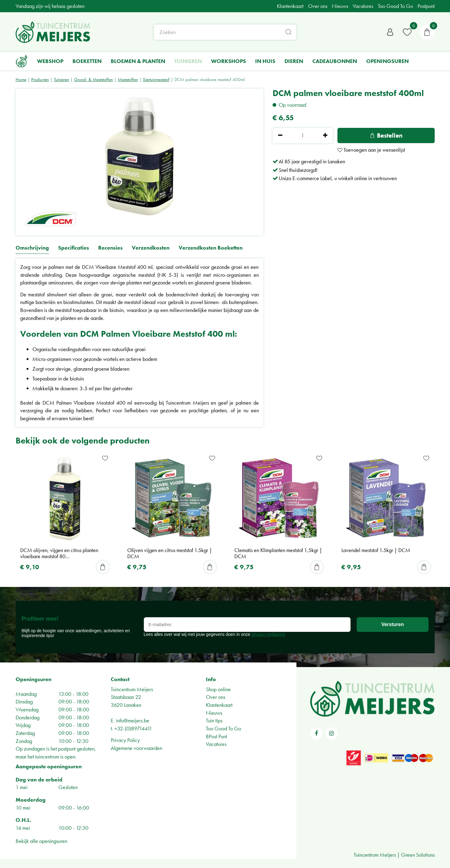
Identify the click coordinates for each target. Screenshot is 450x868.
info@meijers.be (133, 720)
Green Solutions (418, 855)
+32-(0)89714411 (133, 728)
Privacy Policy (125, 740)
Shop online (218, 689)
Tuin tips (214, 720)
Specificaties (74, 248)
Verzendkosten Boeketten (211, 248)
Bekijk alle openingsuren (41, 841)
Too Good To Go (223, 728)
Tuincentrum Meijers (132, 689)
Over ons (216, 697)
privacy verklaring (268, 634)
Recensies (110, 248)
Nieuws (214, 713)
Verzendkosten (151, 248)
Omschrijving (32, 248)
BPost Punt (216, 736)
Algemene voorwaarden (136, 748)
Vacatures (216, 744)
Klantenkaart (219, 705)
